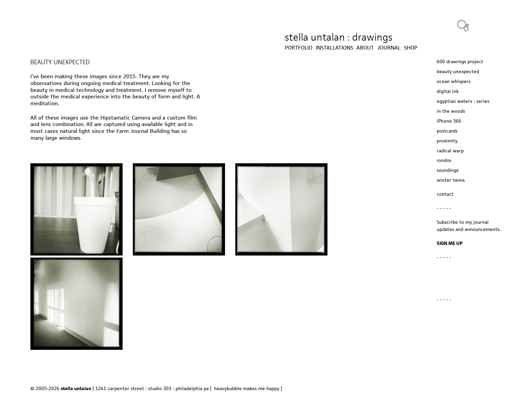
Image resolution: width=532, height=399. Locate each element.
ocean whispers (454, 81)
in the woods (451, 111)
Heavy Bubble (463, 25)
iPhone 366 (449, 121)
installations (334, 48)
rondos (444, 160)
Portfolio (299, 48)
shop (411, 48)
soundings (448, 170)
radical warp (450, 151)
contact (445, 194)
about (365, 48)
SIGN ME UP (450, 243)
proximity (447, 141)
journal (389, 48)
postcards (447, 131)
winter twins (451, 180)
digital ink (448, 91)
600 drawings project (460, 61)
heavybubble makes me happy (247, 388)
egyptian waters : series (463, 101)
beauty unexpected (458, 71)
